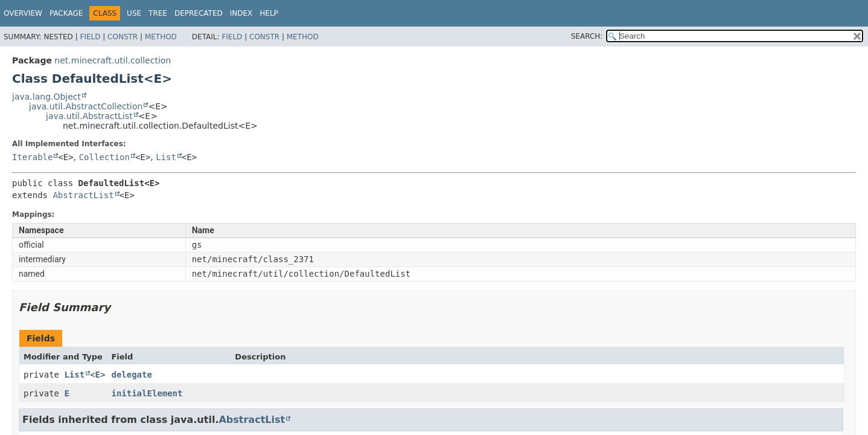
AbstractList (83, 195)
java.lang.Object (46, 97)
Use (134, 13)
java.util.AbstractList (89, 116)
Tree (158, 13)
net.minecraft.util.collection (113, 60)
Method (161, 37)
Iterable (32, 157)
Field (90, 37)
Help (269, 13)
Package (66, 13)
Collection (104, 157)
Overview (23, 13)
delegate (131, 375)
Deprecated (199, 13)
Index (241, 13)
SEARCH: (587, 36)
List (166, 157)
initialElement (147, 393)
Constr (123, 37)
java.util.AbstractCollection (86, 106)
